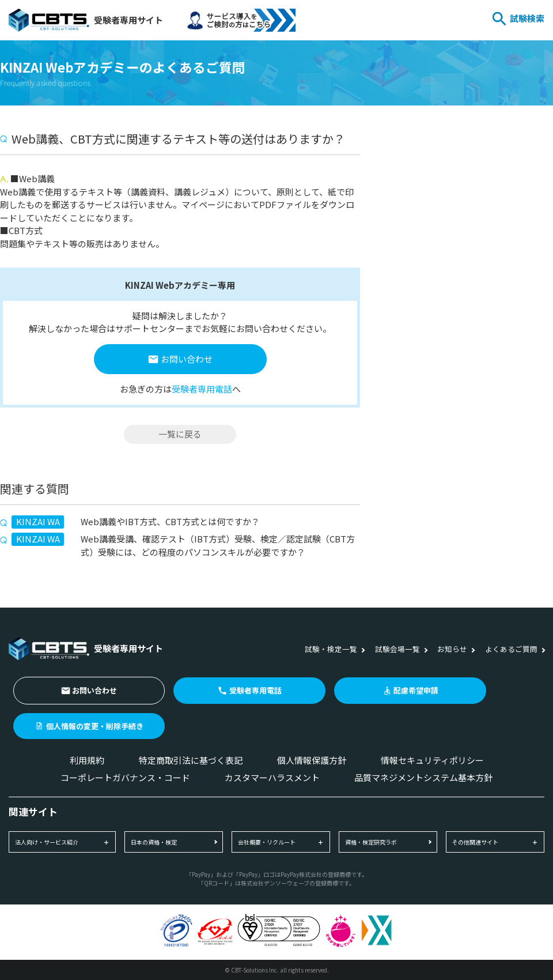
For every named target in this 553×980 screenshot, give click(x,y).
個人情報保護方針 (312, 760)
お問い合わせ (187, 359)
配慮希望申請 (416, 690)
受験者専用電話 (202, 389)
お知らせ (452, 649)
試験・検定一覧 (331, 649)
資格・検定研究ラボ (371, 842)
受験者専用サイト (86, 20)
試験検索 (527, 18)
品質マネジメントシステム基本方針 (423, 777)
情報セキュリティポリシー (432, 760)
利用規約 (87, 760)
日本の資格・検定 (154, 842)
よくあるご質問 (511, 649)
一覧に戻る (180, 434)
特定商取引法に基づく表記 (191, 760)
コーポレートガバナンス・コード (125, 777)
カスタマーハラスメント (272, 777)
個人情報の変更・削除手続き (95, 726)
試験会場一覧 (397, 649)
